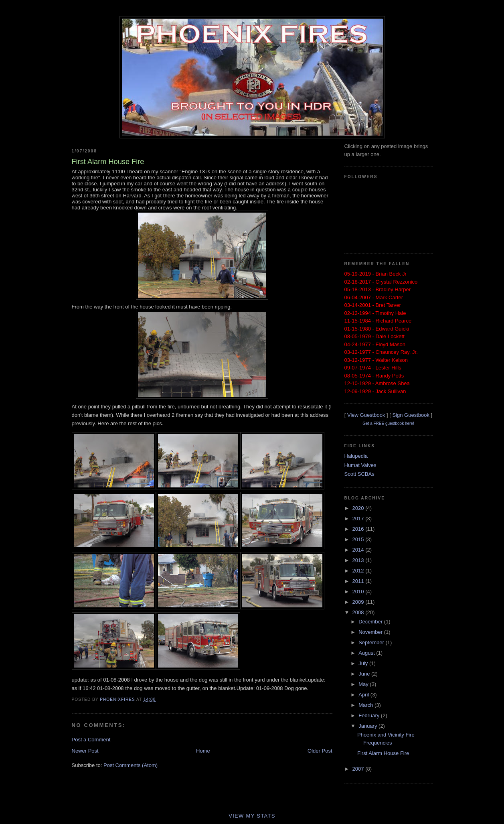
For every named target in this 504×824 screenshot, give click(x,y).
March (366, 705)
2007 (359, 769)
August (367, 653)
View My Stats (252, 816)
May (364, 684)
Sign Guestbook (411, 415)
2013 (359, 560)
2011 (359, 581)
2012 (359, 571)
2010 (359, 592)
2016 (359, 529)
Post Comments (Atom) (131, 765)
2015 (359, 539)
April (364, 695)
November (371, 632)
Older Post (320, 751)
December (371, 622)
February (370, 715)
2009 (359, 602)
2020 (359, 508)
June (365, 674)
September (372, 642)
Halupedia (356, 456)
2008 (359, 612)
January (368, 726)
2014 (359, 550)
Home (203, 751)
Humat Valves (360, 465)
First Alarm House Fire (383, 753)
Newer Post (85, 751)
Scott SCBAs (359, 474)
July (364, 663)
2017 (359, 519)
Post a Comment (91, 740)
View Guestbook (366, 415)
